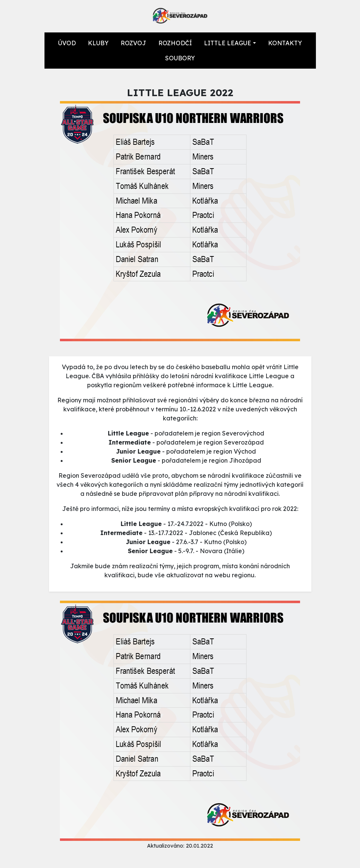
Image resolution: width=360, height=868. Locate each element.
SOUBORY (180, 58)
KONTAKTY (285, 43)
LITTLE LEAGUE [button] (227, 43)
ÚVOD (67, 43)
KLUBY (98, 43)
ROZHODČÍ (175, 43)
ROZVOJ (133, 43)
